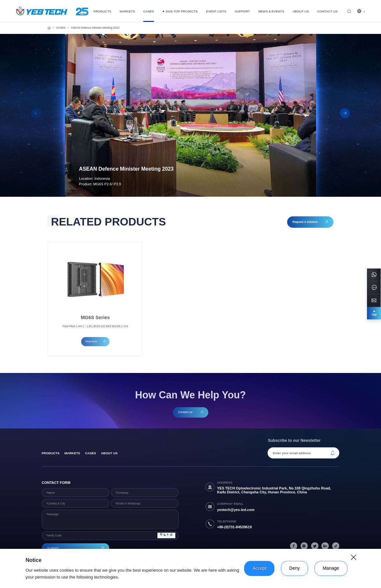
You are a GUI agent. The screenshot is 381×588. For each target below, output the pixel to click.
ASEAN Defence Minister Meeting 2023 (95, 28)
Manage (331, 568)
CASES (61, 28)
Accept (259, 568)
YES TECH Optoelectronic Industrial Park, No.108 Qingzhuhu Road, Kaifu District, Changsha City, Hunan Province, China (274, 490)
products (51, 453)
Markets (72, 453)
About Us (109, 453)
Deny (294, 568)
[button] (345, 113)
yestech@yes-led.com (236, 510)
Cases (91, 453)
